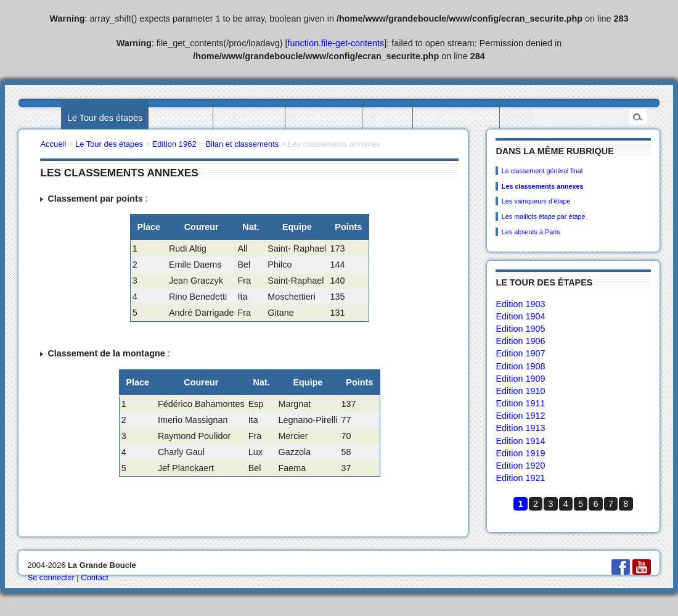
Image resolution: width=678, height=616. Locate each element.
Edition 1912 (520, 416)
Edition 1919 (520, 453)
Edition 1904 (520, 316)
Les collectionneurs (456, 118)
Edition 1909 (520, 379)
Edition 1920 (520, 466)
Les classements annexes (543, 186)
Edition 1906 (520, 341)
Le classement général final (542, 171)
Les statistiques (249, 118)
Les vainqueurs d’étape (536, 201)
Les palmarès (181, 118)
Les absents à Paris (531, 232)
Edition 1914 (520, 441)
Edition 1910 (520, 391)
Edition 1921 (520, 478)
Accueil (41, 118)
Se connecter (51, 577)
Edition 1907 (520, 353)
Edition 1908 (520, 366)
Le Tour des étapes (105, 118)
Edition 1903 (520, 304)
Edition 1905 (520, 329)
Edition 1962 (174, 144)
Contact (95, 577)
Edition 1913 (520, 428)
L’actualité (387, 118)
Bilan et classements (242, 144)
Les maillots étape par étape (544, 216)
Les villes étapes (324, 118)
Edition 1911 (520, 403)
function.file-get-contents (336, 43)
